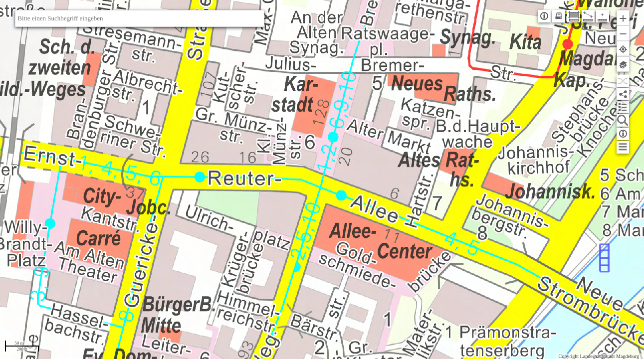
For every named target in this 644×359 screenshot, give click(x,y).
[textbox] (140, 18)
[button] (623, 18)
